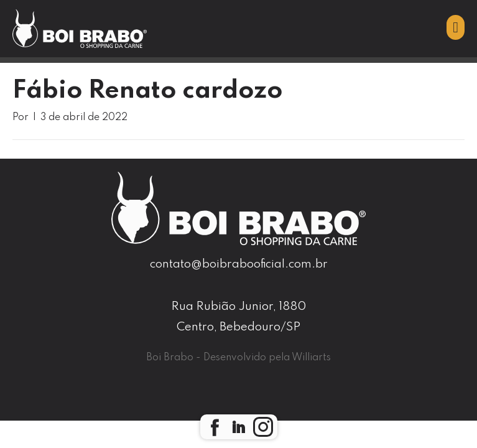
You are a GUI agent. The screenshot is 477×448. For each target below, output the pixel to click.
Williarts (311, 358)
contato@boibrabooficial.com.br (239, 264)
